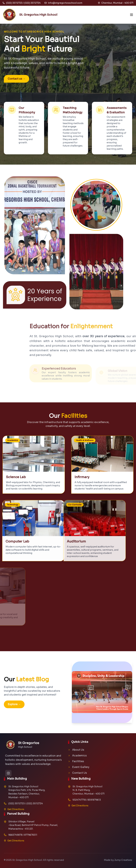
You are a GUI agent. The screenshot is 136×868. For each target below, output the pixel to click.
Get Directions (14, 809)
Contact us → (17, 79)
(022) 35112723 (17, 803)
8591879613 (94, 800)
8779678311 (31, 835)
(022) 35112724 (35, 803)
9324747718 (79, 800)
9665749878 (15, 835)
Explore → (14, 704)
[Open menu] (132, 15)
